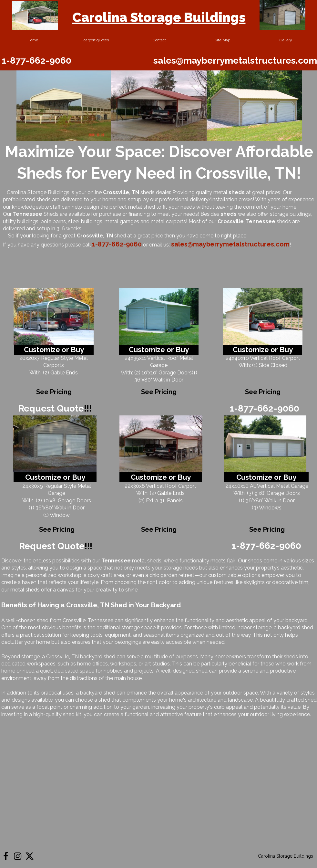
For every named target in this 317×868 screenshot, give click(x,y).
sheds (229, 214)
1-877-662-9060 (36, 61)
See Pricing (159, 392)
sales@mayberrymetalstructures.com (235, 61)
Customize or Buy (159, 350)
